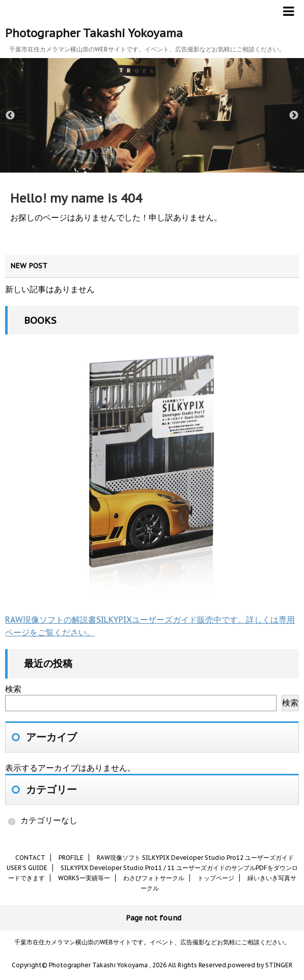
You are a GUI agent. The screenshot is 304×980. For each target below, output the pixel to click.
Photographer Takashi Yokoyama (94, 33)
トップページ (216, 878)
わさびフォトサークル (154, 878)
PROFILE (71, 858)
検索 (13, 689)
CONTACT (30, 858)
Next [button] (294, 116)
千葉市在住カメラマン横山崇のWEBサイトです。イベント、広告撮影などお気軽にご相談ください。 (152, 942)
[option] (152, 115)
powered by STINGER (260, 965)
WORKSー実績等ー (84, 878)
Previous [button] (10, 116)
